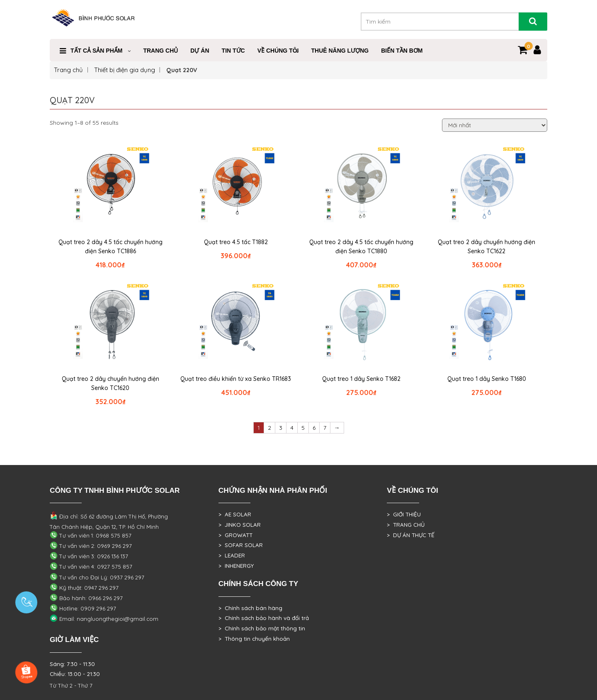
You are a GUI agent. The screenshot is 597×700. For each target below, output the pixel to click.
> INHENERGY (236, 566)
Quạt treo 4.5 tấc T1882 (236, 242)
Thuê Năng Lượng (340, 51)
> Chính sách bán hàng (250, 608)
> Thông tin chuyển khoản (254, 639)
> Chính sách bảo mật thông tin (262, 628)
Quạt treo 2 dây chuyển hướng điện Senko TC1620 (110, 383)
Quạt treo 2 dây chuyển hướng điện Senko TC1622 (487, 247)
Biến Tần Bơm (402, 51)
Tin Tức (233, 51)
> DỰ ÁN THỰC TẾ (411, 535)
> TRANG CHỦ (406, 525)
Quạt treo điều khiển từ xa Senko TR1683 (236, 379)
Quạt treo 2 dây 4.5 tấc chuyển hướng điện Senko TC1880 (361, 247)
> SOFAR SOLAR (241, 545)
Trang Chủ (160, 51)
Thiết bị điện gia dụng (125, 70)
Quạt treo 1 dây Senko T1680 (487, 379)
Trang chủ (68, 70)
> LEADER (232, 555)
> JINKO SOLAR (240, 525)
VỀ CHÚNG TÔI (278, 51)
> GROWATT (235, 535)
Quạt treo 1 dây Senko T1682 (361, 379)
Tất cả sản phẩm (96, 51)
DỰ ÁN (200, 51)
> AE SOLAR (235, 514)
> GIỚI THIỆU (404, 514)
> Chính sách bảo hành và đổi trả (264, 618)
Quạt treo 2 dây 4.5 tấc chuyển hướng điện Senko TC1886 (110, 247)
